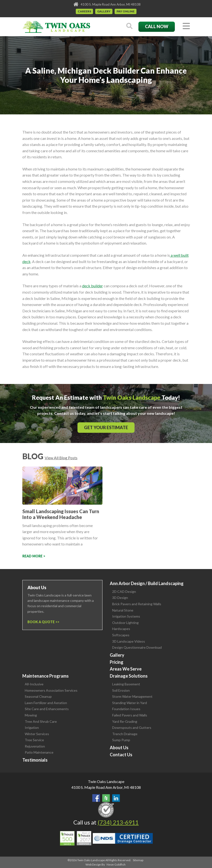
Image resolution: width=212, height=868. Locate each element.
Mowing (31, 715)
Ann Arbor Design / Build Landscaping (147, 583)
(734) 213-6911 (118, 822)
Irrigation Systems (126, 616)
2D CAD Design (124, 591)
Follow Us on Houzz (106, 798)
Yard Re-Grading (125, 721)
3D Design (120, 598)
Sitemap (138, 860)
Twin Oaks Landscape (106, 781)
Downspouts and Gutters (132, 728)
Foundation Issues (126, 709)
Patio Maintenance (39, 752)
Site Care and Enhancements (47, 709)
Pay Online (126, 11)
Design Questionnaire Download (137, 647)
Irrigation (32, 728)
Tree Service (34, 740)
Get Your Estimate (106, 427)
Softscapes (121, 635)
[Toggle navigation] (186, 26)
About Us (119, 748)
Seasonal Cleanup (38, 696)
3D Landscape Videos (129, 641)
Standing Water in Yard (130, 703)
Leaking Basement (126, 684)
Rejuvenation (35, 746)
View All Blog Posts (61, 458)
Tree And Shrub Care (41, 721)
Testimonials (35, 760)
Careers (84, 11)
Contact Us (121, 755)
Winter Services (37, 734)
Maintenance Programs (46, 676)
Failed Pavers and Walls (130, 715)
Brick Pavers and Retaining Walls (137, 604)
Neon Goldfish (116, 864)
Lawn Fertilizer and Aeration (46, 703)
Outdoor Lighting (125, 623)
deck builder (93, 286)
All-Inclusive (34, 684)
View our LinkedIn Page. (116, 798)
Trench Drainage (125, 734)
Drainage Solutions (129, 676)
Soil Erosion (121, 690)
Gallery (104, 11)
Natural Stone (123, 610)
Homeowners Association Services (51, 690)
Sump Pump (121, 740)
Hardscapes (121, 629)
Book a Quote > (42, 622)
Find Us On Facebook (96, 798)
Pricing (117, 662)
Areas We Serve (126, 669)
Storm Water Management (132, 696)
